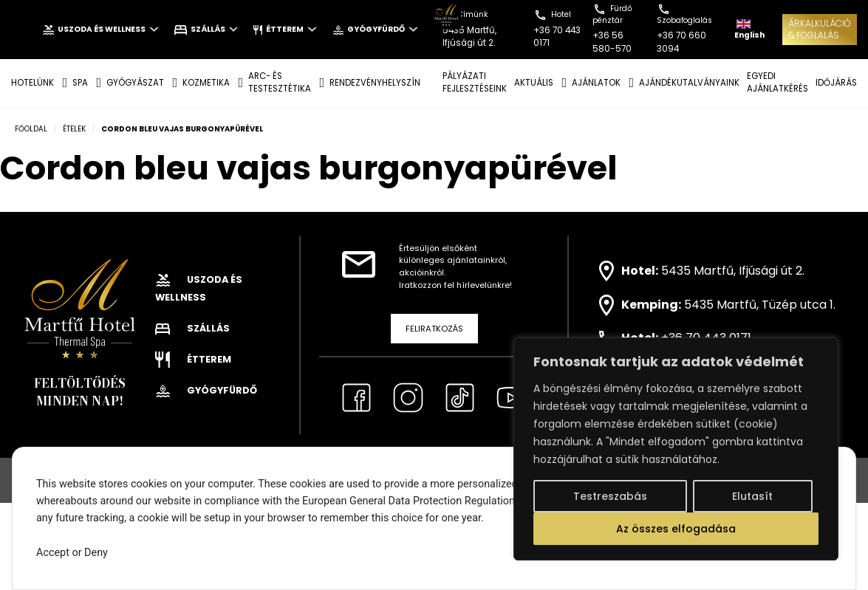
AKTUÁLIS (534, 83)
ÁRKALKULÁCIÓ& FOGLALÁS (820, 29)
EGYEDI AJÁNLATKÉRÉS (778, 82)
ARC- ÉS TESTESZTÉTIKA (280, 82)
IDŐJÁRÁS (836, 83)
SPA (80, 83)
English (749, 30)
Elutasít (752, 496)
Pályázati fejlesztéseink (475, 82)
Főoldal (31, 129)
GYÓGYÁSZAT (135, 83)
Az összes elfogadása (676, 529)
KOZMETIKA (206, 83)
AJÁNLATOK (596, 83)
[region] (676, 449)
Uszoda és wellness (100, 29)
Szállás (206, 29)
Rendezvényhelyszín (375, 83)
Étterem (285, 29)
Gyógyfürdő (375, 29)
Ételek (74, 129)
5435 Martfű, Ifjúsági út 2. (733, 270)
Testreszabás (610, 496)
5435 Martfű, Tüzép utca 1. (760, 305)
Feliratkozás (434, 329)
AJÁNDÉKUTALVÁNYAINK (689, 83)
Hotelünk (33, 83)
